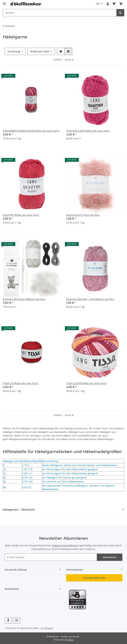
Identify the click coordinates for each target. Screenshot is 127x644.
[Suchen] (120, 13)
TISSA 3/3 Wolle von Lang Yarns (21, 383)
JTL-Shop (69, 640)
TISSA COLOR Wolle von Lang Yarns (86, 383)
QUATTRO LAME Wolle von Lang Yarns (88, 131)
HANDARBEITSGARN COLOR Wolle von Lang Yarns (31, 131)
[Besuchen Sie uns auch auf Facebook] (8, 620)
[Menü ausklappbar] (4, 2)
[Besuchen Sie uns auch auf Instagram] (16, 620)
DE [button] (98, 4)
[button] (108, 4)
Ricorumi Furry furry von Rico (83, 215)
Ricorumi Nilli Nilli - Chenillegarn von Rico (90, 299)
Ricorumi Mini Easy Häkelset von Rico (24, 299)
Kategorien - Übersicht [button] (19, 510)
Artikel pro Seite (40, 51)
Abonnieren (110, 557)
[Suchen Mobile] (60, 13)
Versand (49, 628)
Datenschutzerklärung (65, 545)
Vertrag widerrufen (94, 578)
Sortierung (14, 51)
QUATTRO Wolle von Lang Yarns (21, 215)
